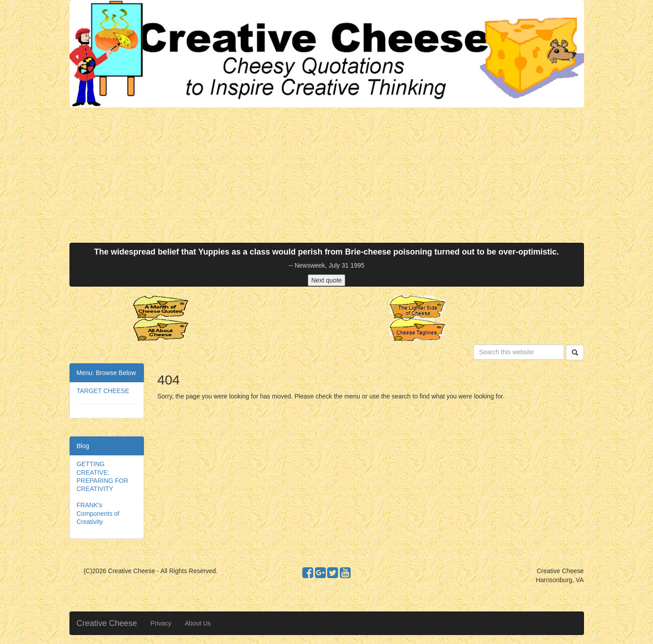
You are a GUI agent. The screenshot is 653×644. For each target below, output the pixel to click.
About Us (198, 623)
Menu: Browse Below (107, 373)
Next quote (327, 280)
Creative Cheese (107, 623)
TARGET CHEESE (103, 391)
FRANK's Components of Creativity (98, 513)
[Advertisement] (327, 175)
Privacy (161, 623)
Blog (83, 446)
